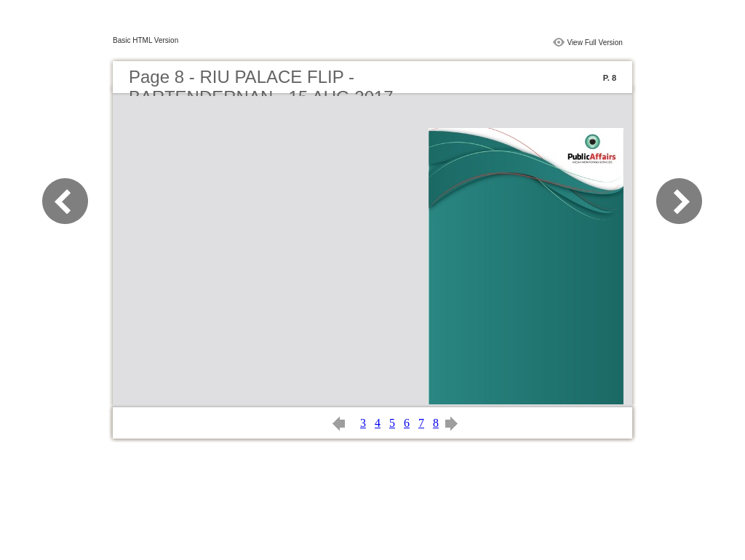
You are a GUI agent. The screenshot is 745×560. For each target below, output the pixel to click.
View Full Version (595, 43)
